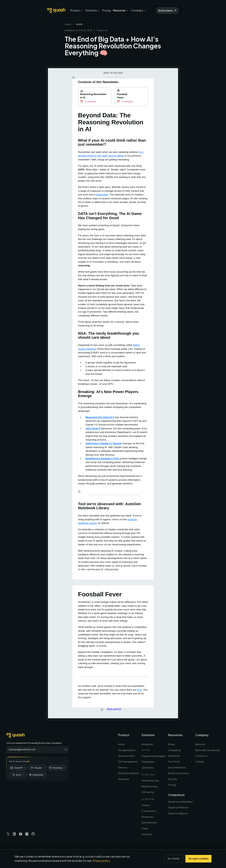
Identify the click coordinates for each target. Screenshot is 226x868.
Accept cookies (198, 859)
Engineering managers (154, 756)
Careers (200, 762)
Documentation (177, 768)
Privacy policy (101, 861)
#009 (79, 24)
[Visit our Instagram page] (27, 834)
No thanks (174, 859)
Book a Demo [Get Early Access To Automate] (167, 11)
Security (173, 779)
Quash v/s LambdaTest (180, 802)
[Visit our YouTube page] (21, 834)
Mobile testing (150, 787)
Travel (145, 828)
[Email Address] (34, 750)
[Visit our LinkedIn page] (14, 834)
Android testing (150, 781)
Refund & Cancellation (208, 750)
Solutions (93, 10)
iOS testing (148, 792)
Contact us (201, 756)
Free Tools (174, 762)
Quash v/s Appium (178, 813)
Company (138, 10)
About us (200, 744)
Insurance (147, 834)
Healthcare (148, 817)
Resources (121, 10)
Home (68, 24)
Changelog (174, 750)
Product (77, 10)
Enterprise (147, 744)
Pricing (106, 10)
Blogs (171, 744)
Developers (148, 762)
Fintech (146, 805)
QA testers (148, 768)
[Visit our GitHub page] (33, 834)
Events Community (178, 773)
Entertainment (149, 823)
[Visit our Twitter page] (8, 834)
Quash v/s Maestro (178, 807)
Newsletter (174, 756)
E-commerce (149, 811)
